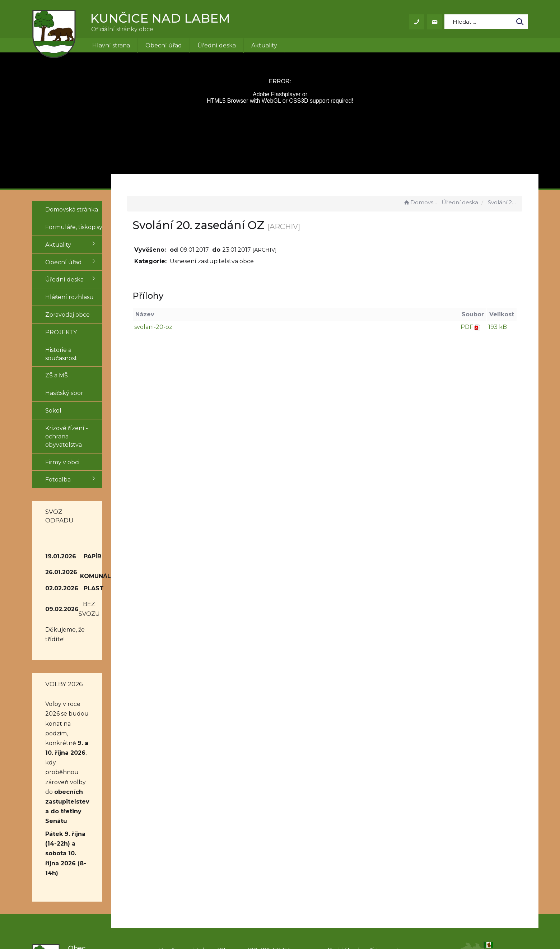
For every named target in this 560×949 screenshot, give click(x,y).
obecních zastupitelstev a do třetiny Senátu (73, 728)
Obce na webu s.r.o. (379, 923)
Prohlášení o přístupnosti (364, 847)
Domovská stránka (421, 202)
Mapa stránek (347, 855)
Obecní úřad (164, 45)
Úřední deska (217, 45)
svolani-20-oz (179, 327)
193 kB (498, 327)
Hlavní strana (111, 45)
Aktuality (264, 45)
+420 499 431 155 (267, 847)
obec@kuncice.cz (269, 855)
